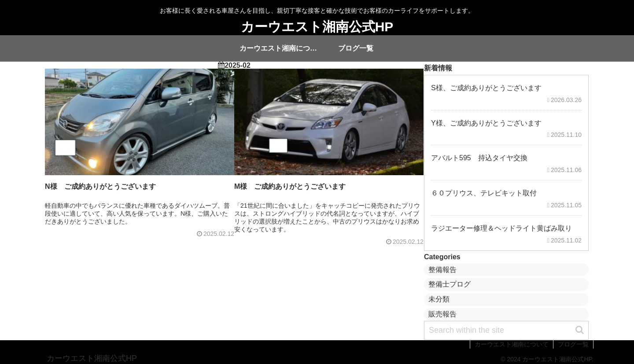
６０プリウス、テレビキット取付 (484, 193)
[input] (506, 330)
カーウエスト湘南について (512, 344)
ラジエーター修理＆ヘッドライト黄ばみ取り (501, 228)
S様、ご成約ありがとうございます (486, 88)
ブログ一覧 (573, 344)
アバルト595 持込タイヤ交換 (479, 158)
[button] (580, 330)
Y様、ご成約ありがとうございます (486, 123)
